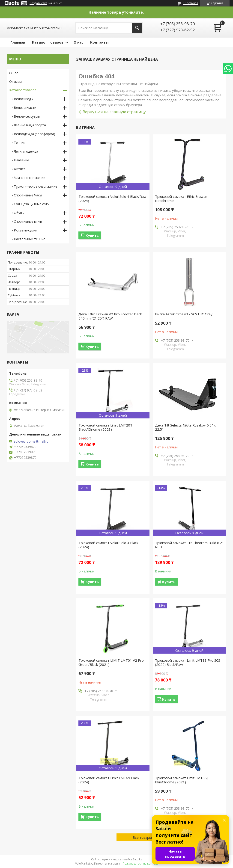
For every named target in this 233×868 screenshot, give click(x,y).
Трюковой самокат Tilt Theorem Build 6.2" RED (189, 545)
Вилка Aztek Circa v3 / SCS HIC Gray (184, 314)
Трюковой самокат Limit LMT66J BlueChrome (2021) (181, 780)
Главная (18, 42)
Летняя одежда (26, 151)
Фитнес (20, 169)
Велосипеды (24, 99)
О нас (78, 42)
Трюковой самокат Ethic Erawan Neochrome (181, 198)
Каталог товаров (48, 42)
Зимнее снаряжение (30, 178)
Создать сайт (38, 3)
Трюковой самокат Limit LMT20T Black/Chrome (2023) (105, 427)
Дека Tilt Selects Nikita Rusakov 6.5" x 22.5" (185, 427)
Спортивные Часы (28, 195)
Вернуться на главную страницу (114, 112)
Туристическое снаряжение (36, 186)
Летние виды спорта (30, 125)
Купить (92, 235)
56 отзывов (190, 3)
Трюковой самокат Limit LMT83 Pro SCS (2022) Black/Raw (188, 662)
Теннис (19, 143)
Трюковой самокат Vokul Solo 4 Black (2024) (108, 545)
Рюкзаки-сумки (25, 230)
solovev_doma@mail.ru (31, 441)
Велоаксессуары (27, 116)
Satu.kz (137, 859)
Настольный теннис (29, 239)
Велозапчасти (25, 108)
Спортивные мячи (28, 221)
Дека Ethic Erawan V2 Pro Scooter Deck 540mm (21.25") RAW (110, 316)
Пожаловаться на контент (140, 864)
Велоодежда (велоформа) (34, 134)
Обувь (19, 213)
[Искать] (137, 28)
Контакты (99, 42)
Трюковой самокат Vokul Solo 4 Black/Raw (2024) (112, 198)
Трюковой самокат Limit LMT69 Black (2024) (109, 780)
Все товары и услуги (149, 837)
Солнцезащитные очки (32, 204)
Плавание (21, 160)
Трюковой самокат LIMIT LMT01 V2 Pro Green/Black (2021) (111, 662)
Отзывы (15, 81)
